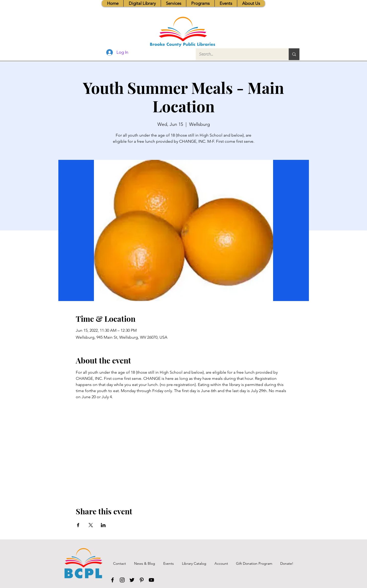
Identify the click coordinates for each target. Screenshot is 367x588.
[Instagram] (122, 580)
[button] (173, 3)
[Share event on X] (91, 525)
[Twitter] (132, 580)
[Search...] (238, 54)
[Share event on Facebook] (78, 525)
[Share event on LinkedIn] (103, 525)
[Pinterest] (142, 580)
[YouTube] (151, 580)
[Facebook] (112, 580)
